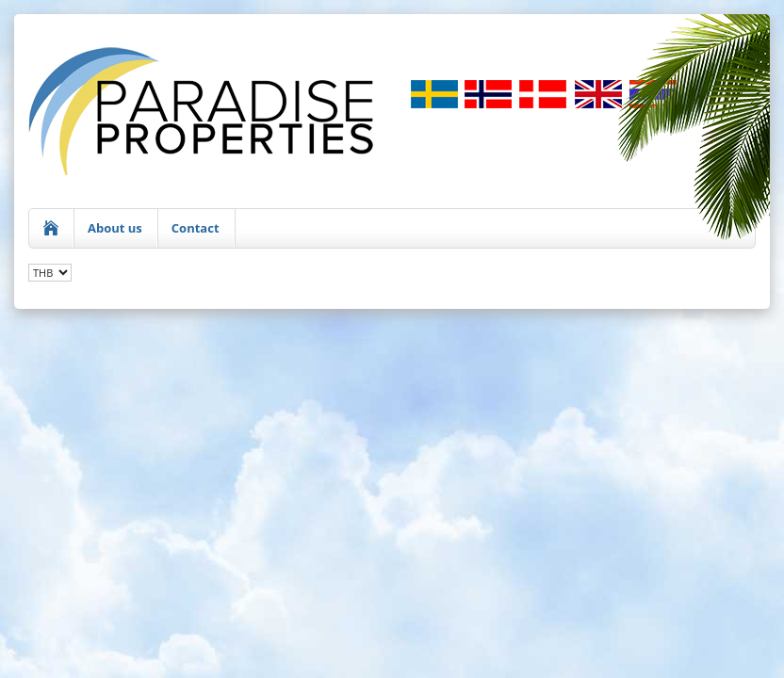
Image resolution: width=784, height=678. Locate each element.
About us (115, 228)
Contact (196, 228)
